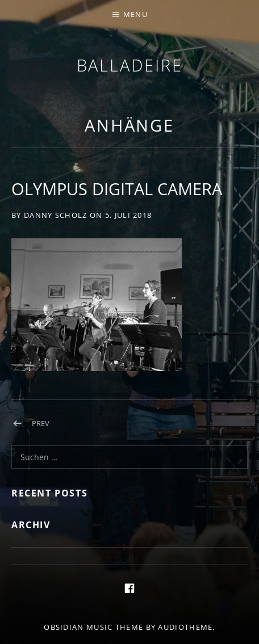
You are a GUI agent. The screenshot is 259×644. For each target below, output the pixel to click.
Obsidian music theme (93, 627)
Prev (41, 423)
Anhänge (129, 125)
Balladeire (130, 65)
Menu (135, 14)
